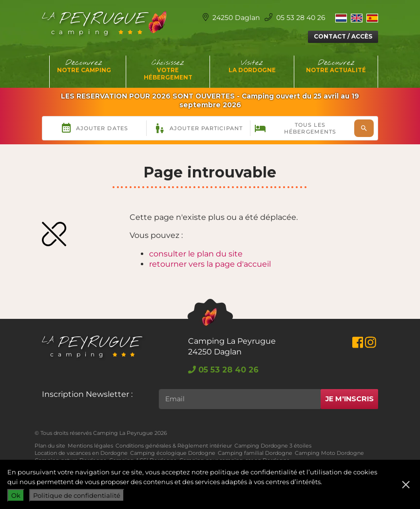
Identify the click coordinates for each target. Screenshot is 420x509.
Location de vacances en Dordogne (81, 453)
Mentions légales (90, 446)
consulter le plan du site (196, 254)
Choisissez (168, 70)
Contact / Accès (343, 36)
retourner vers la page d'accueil (210, 264)
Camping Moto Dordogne (329, 453)
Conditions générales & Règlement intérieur (174, 446)
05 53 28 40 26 (295, 18)
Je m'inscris (350, 399)
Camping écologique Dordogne (173, 453)
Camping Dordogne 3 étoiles (273, 446)
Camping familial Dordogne (255, 453)
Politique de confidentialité (77, 495)
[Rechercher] (240, 399)
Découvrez (84, 66)
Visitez (252, 66)
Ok (16, 495)
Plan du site (50, 446)
